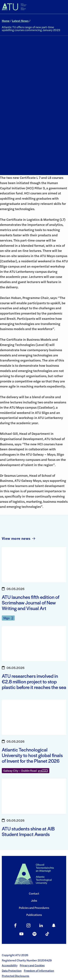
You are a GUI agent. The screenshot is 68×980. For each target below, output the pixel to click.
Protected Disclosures (16, 976)
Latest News (20, 21)
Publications (34, 915)
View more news (18, 538)
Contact (34, 893)
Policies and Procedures (34, 908)
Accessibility (10, 965)
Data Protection (12, 971)
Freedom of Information (39, 971)
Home (6, 21)
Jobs (34, 900)
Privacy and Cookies (32, 965)
